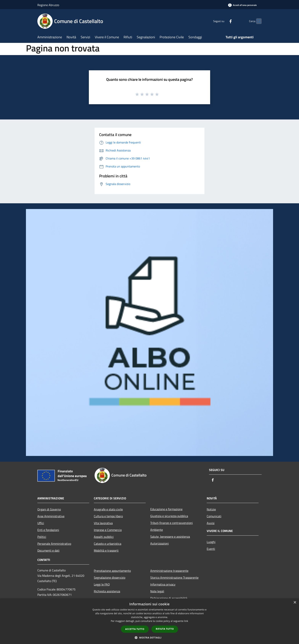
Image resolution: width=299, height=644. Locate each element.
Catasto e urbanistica (108, 544)
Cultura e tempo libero (108, 516)
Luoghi (211, 542)
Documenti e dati (48, 550)
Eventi (211, 549)
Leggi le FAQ (102, 584)
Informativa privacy (163, 584)
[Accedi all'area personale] (242, 5)
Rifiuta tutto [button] (165, 629)
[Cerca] (257, 21)
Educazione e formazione (166, 509)
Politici (42, 537)
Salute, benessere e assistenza (170, 537)
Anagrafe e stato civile (108, 509)
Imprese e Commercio (108, 530)
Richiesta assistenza (107, 591)
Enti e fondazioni (48, 530)
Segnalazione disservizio (110, 578)
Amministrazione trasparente (169, 571)
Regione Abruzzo (48, 5)
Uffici (41, 523)
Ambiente (157, 530)
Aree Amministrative (51, 516)
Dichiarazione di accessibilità (169, 598)
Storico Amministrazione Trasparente (174, 578)
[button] (149, 638)
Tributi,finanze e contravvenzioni (172, 523)
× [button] (295, 603)
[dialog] (149, 621)
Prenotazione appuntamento (112, 571)
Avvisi (211, 523)
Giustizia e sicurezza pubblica (169, 516)
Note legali (157, 591)
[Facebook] (223, 21)
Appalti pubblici (104, 537)
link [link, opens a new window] (186, 621)
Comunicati (214, 516)
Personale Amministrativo (54, 544)
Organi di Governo (49, 509)
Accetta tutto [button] (135, 629)
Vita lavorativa (103, 523)
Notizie (211, 509)
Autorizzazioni (160, 543)
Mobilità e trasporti (106, 550)
